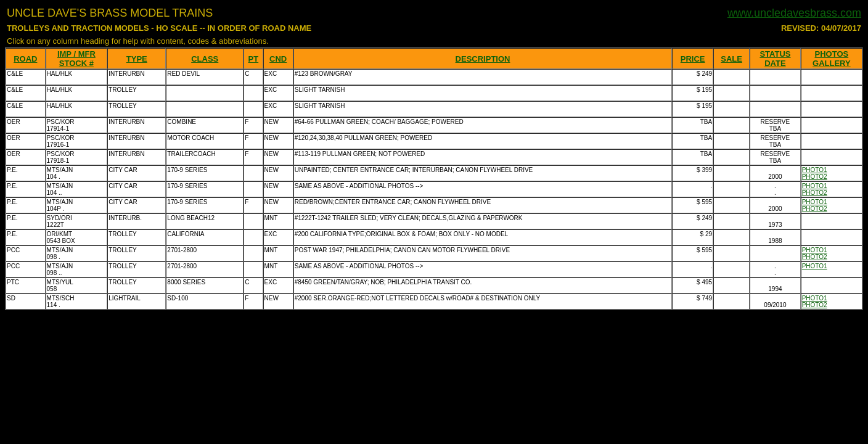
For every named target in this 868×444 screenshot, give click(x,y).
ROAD (25, 59)
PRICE (693, 59)
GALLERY (832, 63)
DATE (775, 63)
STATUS (775, 54)
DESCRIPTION (483, 59)
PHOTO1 (815, 170)
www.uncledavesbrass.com (794, 13)
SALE (731, 59)
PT (254, 59)
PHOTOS (832, 54)
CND (278, 59)
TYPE (137, 59)
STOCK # (76, 63)
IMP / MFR (76, 54)
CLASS (205, 59)
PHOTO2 (815, 177)
